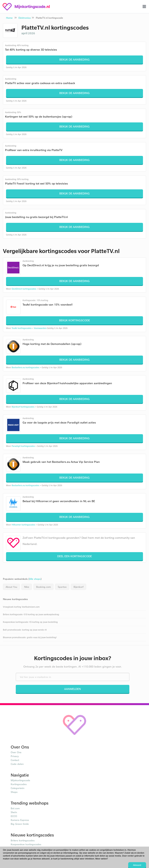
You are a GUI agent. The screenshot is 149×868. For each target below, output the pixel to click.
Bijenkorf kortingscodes (23, 407)
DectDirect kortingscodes (24, 289)
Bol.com (15, 808)
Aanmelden (73, 689)
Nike (27, 587)
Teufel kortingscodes (22, 328)
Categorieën (18, 788)
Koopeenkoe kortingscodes (26, 844)
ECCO (14, 816)
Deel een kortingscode (74, 556)
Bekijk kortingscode (74, 320)
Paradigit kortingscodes (23, 446)
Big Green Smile (20, 824)
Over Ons (16, 752)
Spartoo (62, 587)
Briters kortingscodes (23, 840)
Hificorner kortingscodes (23, 525)
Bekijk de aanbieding (74, 59)
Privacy (15, 756)
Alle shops (35, 579)
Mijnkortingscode (20, 780)
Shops (14, 792)
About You (11, 587)
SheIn (14, 812)
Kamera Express (20, 820)
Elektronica (25, 18)
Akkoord (137, 865)
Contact (15, 760)
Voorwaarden (40, 328)
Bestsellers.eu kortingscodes (25, 367)
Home (9, 18)
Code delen (17, 764)
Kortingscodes (19, 784)
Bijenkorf (78, 587)
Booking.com (43, 587)
